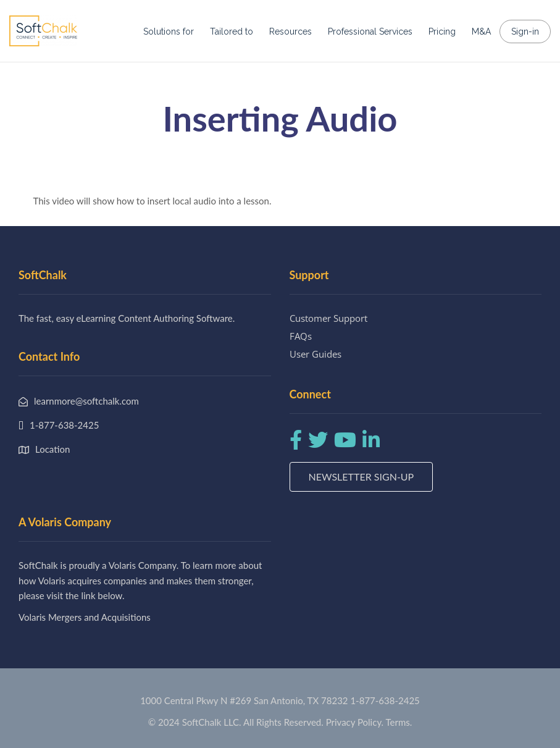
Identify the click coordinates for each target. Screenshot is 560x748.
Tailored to (232, 32)
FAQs (301, 336)
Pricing (442, 32)
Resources (290, 32)
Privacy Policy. (355, 722)
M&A (481, 32)
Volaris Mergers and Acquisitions (85, 617)
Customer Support (328, 318)
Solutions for (169, 32)
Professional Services (370, 32)
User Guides (316, 354)
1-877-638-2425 (385, 700)
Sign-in (525, 32)
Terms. (399, 722)
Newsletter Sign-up (361, 477)
